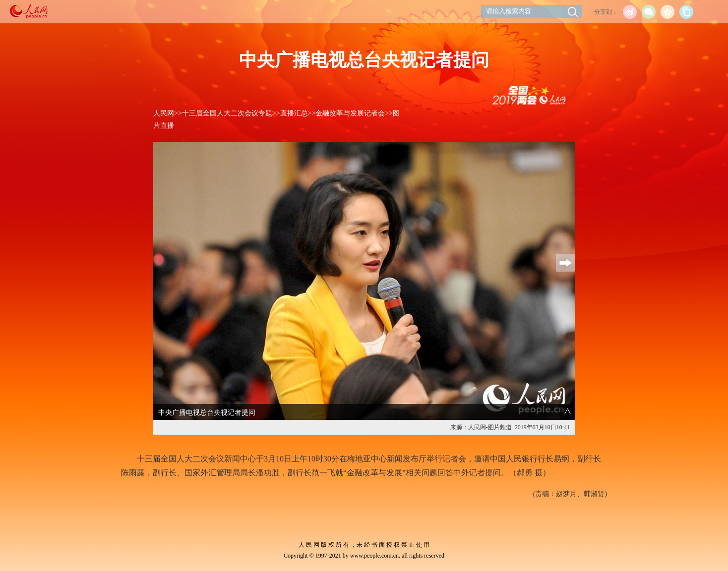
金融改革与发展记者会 (350, 113)
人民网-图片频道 (490, 427)
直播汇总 (294, 113)
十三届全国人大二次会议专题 (227, 113)
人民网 (164, 113)
